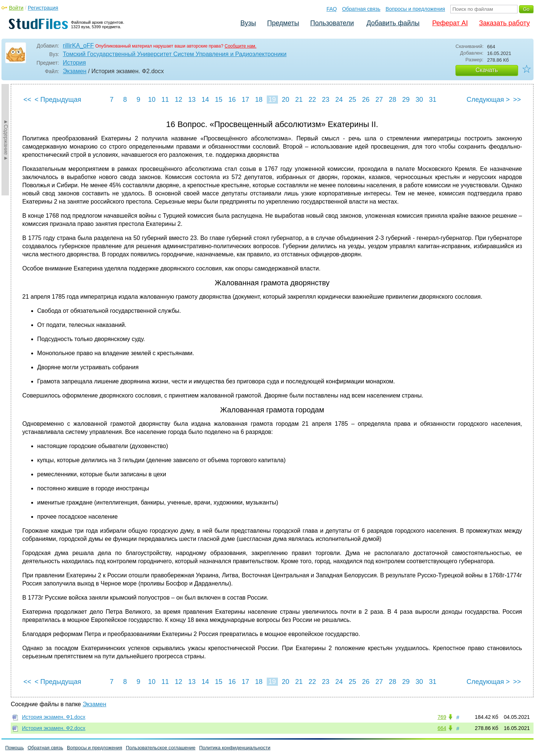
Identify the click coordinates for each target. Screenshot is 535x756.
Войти (16, 8)
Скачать (487, 70)
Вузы (248, 23)
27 (379, 100)
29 (406, 100)
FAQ (332, 9)
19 (272, 100)
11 (165, 100)
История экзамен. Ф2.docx (54, 728)
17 (245, 100)
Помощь (14, 748)
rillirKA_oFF (78, 46)
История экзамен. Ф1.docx (54, 717)
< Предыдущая (58, 100)
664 (442, 728)
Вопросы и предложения (415, 9)
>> (517, 100)
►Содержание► (6, 140)
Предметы (283, 23)
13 (192, 100)
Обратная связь (361, 9)
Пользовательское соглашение (161, 748)
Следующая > (488, 100)
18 (259, 100)
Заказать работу (504, 23)
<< (27, 100)
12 (178, 100)
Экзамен (75, 71)
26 (366, 100)
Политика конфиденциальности (235, 748)
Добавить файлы (393, 23)
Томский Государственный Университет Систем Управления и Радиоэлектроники (175, 54)
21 (299, 100)
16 (232, 100)
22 (312, 100)
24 (339, 100)
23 (325, 100)
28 (392, 100)
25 (352, 100)
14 (205, 100)
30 (419, 100)
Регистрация (43, 8)
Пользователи (332, 23)
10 (152, 100)
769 (442, 717)
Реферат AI (450, 23)
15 (218, 100)
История (74, 63)
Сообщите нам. (240, 46)
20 (285, 100)
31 (432, 100)
